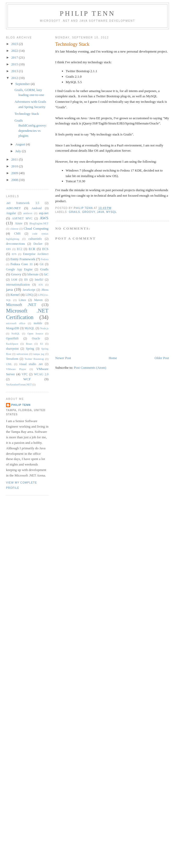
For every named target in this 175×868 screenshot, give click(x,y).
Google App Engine (19, 270)
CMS (17, 234)
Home (113, 358)
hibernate (33, 274)
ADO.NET (13, 208)
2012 (15, 78)
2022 (15, 51)
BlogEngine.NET (39, 223)
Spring (30, 349)
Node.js (44, 328)
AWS (44, 218)
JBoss (45, 290)
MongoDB (13, 328)
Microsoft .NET (21, 305)
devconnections (16, 244)
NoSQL (16, 334)
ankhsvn (28, 213)
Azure (19, 223)
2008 (15, 180)
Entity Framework (23, 259)
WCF (27, 379)
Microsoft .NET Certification (27, 314)
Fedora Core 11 (22, 264)
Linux (22, 300)
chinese (14, 229)
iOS (41, 285)
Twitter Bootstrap (34, 359)
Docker (38, 244)
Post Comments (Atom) (90, 368)
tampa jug (39, 354)
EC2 (19, 249)
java (101, 212)
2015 (15, 64)
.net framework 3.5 (23, 203)
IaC (46, 274)
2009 (15, 173)
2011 (15, 159)
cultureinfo (35, 239)
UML (9, 364)
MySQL (112, 212)
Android (36, 208)
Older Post (162, 358)
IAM (14, 280)
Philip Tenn (87, 13)
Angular (11, 213)
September (23, 84)
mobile (38, 323)
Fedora (45, 259)
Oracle (36, 339)
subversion (22, 354)
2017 (15, 57)
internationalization (18, 285)
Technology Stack (27, 114)
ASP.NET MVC (22, 219)
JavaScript (29, 290)
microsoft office (16, 323)
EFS (14, 254)
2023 (15, 44)
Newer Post (63, 358)
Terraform (12, 359)
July (19, 151)
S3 (41, 344)
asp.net (44, 213)
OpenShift (12, 339)
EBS (8, 249)
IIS (26, 280)
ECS (45, 249)
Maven (38, 300)
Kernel (15, 295)
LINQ (29, 295)
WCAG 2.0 (41, 374)
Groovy (88, 212)
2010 (15, 166)
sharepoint (12, 349)
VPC (25, 374)
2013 (15, 71)
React (29, 344)
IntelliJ (39, 280)
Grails (75, 212)
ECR (32, 249)
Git (42, 264)
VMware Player (16, 369)
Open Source (35, 334)
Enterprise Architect (36, 254)
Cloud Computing (36, 228)
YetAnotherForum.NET (19, 385)
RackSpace (12, 344)
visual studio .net (31, 364)
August (21, 144)
